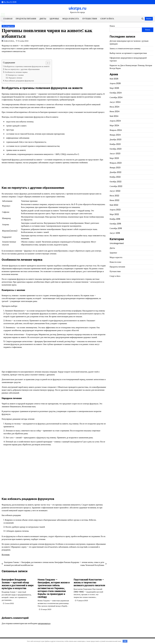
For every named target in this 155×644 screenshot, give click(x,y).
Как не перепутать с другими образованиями (22, 69)
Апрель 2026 (115, 83)
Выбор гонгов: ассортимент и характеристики (128, 53)
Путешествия (90, 19)
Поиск (112, 26)
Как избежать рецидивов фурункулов (19, 81)
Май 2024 (114, 116)
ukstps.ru (77, 8)
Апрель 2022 (115, 210)
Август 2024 (115, 102)
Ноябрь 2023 (115, 144)
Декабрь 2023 (115, 140)
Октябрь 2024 (116, 93)
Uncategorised (8, 26)
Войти (149, 19)
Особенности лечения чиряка (16, 72)
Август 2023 (115, 154)
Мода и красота (71, 19)
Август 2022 (115, 191)
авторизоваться (44, 623)
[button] (47, 63)
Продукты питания (26, 19)
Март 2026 (114, 88)
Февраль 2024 (116, 130)
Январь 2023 (115, 168)
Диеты (43, 19)
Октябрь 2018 (115, 224)
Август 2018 (115, 233)
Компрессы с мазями (16, 75)
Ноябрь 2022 (115, 177)
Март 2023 (114, 158)
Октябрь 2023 (116, 149)
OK (125, 641)
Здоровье (54, 19)
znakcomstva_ (9, 41)
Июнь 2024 (115, 111)
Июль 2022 (114, 196)
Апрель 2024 (115, 121)
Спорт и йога (107, 19)
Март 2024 (114, 125)
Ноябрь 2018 (115, 219)
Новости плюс (116, 262)
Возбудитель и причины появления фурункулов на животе (27, 66)
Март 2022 (114, 214)
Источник (6, 555)
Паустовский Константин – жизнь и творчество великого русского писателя (89, 582)
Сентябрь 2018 (116, 228)
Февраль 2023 (116, 163)
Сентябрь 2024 (116, 97)
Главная (8, 19)
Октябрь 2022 (116, 182)
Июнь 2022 (114, 200)
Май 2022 (114, 205)
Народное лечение (16, 78)
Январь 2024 (115, 135)
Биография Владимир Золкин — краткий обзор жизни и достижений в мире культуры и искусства (18, 584)
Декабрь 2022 (115, 172)
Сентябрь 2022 (116, 186)
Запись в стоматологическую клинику (125, 49)
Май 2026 (114, 79)
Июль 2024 (115, 107)
